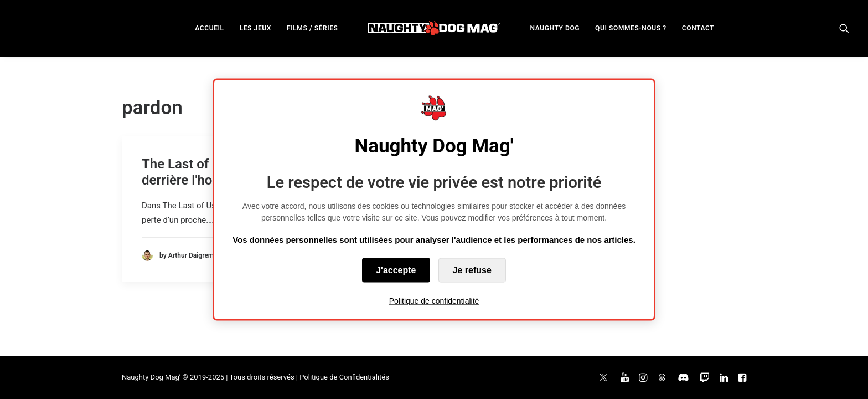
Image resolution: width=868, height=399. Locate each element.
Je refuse (472, 270)
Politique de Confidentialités (344, 377)
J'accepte (396, 270)
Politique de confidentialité (434, 300)
